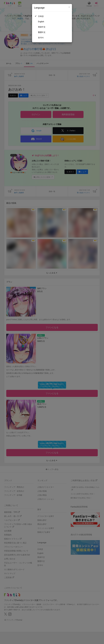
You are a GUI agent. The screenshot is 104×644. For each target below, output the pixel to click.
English (41, 22)
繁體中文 (42, 32)
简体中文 (42, 27)
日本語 (41, 16)
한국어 (41, 38)
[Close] (69, 7)
